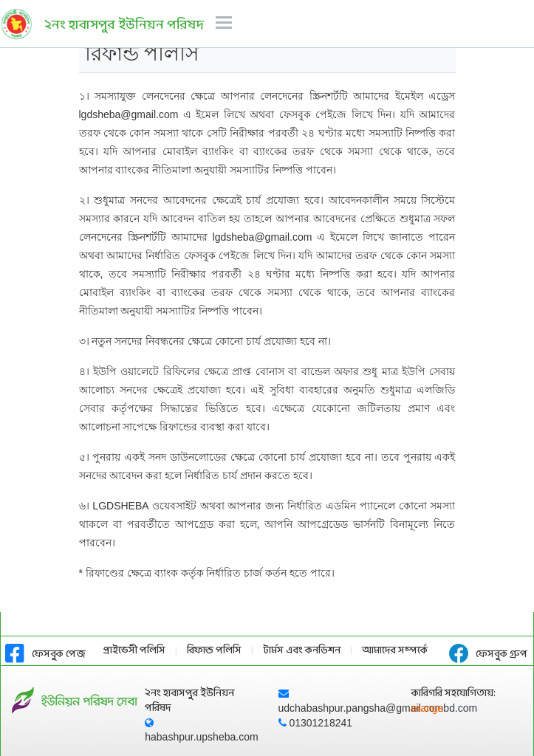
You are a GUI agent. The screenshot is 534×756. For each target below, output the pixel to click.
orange (445, 708)
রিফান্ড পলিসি (214, 651)
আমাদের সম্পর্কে (395, 651)
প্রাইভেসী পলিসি (134, 651)
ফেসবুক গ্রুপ (488, 654)
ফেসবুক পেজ (45, 654)
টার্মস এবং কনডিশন (302, 651)
